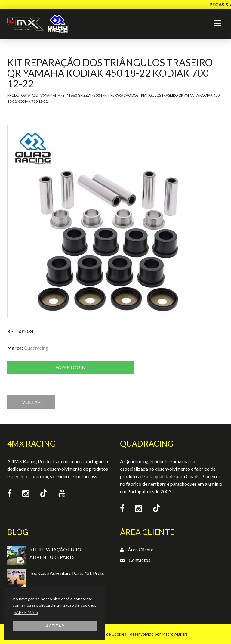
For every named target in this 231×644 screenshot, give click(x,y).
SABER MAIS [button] (26, 612)
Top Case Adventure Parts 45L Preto (67, 573)
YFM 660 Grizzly (77, 95)
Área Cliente (141, 549)
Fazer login (71, 367)
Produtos (16, 95)
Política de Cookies (109, 634)
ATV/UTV (35, 95)
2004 (98, 95)
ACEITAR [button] (55, 626)
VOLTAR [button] (31, 402)
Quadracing (36, 348)
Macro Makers (175, 634)
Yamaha (53, 95)
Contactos (140, 560)
